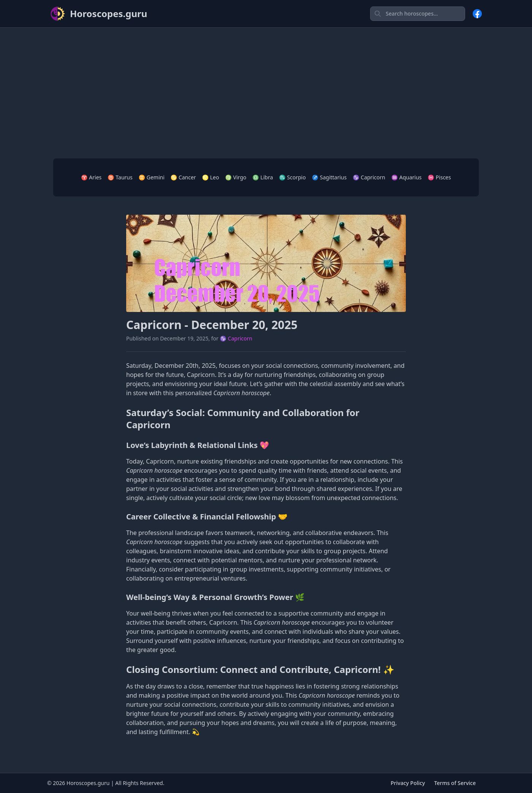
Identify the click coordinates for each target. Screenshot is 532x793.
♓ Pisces (439, 177)
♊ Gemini (152, 177)
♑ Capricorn (369, 177)
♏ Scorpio (292, 177)
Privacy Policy (408, 783)
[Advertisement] (266, 87)
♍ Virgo (236, 177)
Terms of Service (455, 783)
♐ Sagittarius (329, 177)
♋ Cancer (183, 177)
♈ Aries (91, 177)
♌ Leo (211, 177)
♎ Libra (263, 177)
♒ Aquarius (407, 177)
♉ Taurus (120, 177)
